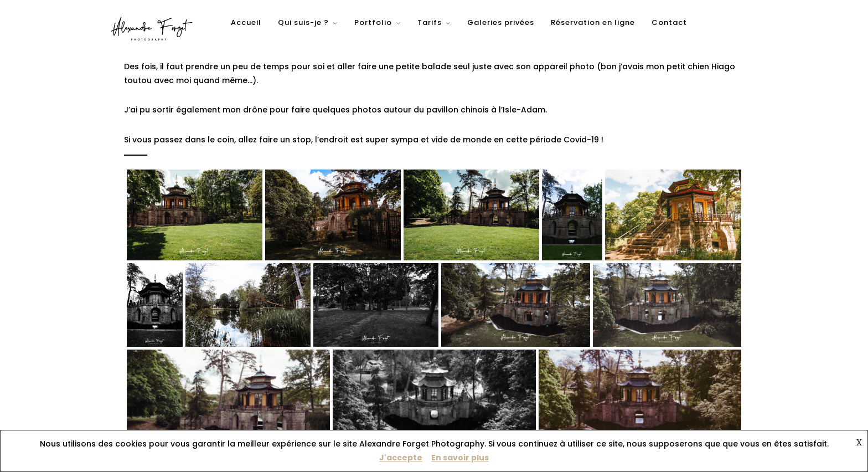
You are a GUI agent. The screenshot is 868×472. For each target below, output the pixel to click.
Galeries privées (501, 22)
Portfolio (373, 22)
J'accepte (401, 458)
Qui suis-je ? (303, 22)
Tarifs (430, 22)
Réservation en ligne (593, 22)
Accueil (246, 22)
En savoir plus (460, 458)
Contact (669, 22)
